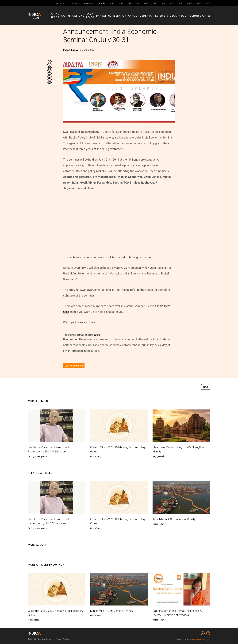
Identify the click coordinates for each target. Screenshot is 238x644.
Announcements (150, 13)
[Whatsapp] (49, 63)
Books (102, 3)
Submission (200, 13)
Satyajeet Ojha (159, 456)
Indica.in (60, 3)
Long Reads (103, 13)
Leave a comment (74, 366)
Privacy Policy (62, 639)
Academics (89, 3)
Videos (177, 13)
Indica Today (96, 456)
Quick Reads (66, 13)
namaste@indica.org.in (199, 639)
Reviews (167, 13)
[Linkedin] (49, 81)
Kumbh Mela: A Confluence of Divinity (176, 519)
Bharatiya (119, 13)
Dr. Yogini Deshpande (37, 456)
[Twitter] (49, 75)
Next (206, 387)
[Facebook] (49, 69)
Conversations (85, 13)
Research (132, 13)
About (187, 13)
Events (75, 3)
